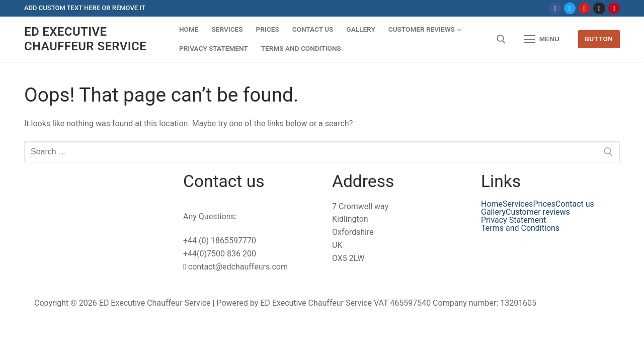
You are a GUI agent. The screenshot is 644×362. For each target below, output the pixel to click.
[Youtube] (584, 8)
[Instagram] (599, 8)
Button (599, 39)
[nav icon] (542, 39)
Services (518, 204)
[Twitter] (570, 8)
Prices (544, 204)
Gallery (493, 212)
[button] (540, 212)
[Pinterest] (614, 8)
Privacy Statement (513, 220)
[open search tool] (501, 39)
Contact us (575, 204)
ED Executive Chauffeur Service (85, 39)
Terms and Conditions (520, 228)
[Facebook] (555, 8)
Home (492, 204)
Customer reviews (538, 212)
